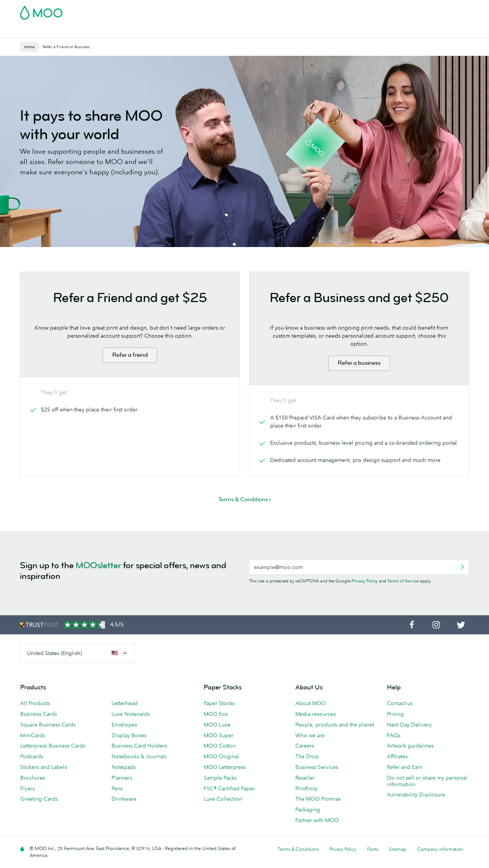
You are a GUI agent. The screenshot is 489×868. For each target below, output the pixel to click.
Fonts (373, 849)
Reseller (305, 778)
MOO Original (221, 756)
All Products (35, 703)
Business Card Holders (139, 746)
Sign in (376, 10)
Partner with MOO (317, 820)
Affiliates (397, 756)
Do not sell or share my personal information (427, 781)
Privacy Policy (365, 581)
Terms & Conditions (298, 849)
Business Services (331, 32)
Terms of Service (403, 581)
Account (350, 10)
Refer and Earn (405, 767)
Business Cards (40, 32)
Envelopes (124, 725)
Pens (117, 788)
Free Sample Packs (309, 10)
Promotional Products (273, 32)
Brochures (33, 778)
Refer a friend (130, 355)
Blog (367, 32)
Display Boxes (129, 735)
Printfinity (307, 788)
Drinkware (124, 799)
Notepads (124, 767)
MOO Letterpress (225, 767)
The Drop (307, 756)
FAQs (394, 735)
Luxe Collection (223, 799)
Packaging (308, 809)
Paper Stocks (219, 703)
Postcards (80, 32)
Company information (440, 849)
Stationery (224, 32)
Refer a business (359, 363)
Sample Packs (220, 778)
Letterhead (125, 703)
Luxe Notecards (131, 714)
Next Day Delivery (409, 725)
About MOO (311, 703)
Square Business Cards (48, 725)
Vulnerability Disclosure (416, 795)
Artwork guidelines (410, 746)
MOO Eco (216, 714)
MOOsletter (98, 565)
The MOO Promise (318, 799)
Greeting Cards (39, 799)
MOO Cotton (220, 746)
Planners (122, 778)
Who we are (310, 735)
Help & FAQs (397, 32)
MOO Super (219, 735)
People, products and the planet (335, 725)
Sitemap (398, 849)
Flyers (28, 788)
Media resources (316, 714)
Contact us (400, 703)
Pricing (395, 714)
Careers (305, 746)
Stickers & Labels (123, 32)
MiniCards (33, 735)
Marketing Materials (178, 32)
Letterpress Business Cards (53, 746)
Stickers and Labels (44, 767)
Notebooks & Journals (139, 756)
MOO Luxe (217, 725)
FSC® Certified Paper (229, 788)
